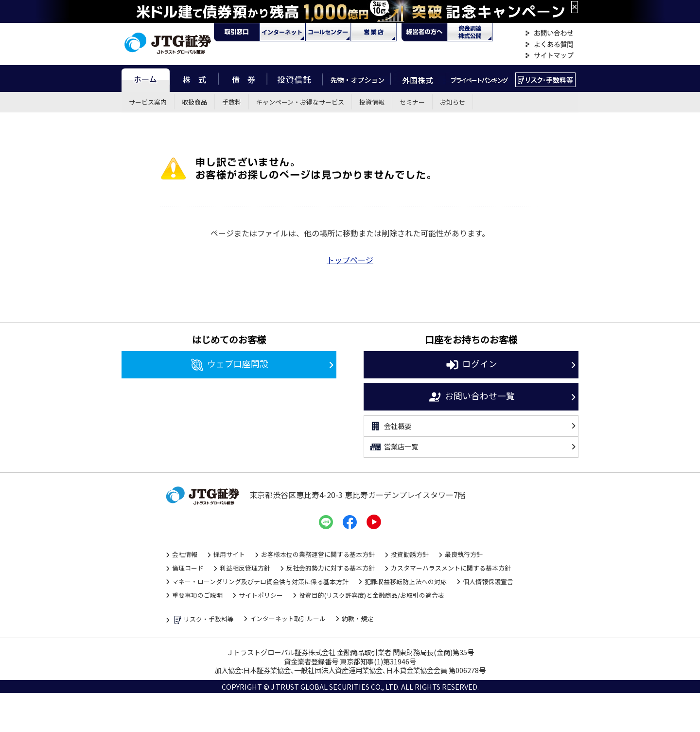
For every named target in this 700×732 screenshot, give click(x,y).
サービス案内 (148, 102)
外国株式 (418, 79)
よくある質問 (549, 45)
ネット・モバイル (282, 32)
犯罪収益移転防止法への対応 (406, 581)
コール (328, 32)
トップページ (350, 260)
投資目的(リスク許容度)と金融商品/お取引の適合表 (372, 595)
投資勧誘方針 (410, 554)
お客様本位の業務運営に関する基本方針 (318, 554)
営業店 (374, 32)
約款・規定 (358, 618)
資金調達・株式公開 (470, 32)
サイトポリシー (261, 595)
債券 (243, 79)
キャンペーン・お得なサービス (300, 102)
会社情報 (185, 554)
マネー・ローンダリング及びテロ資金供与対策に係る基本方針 (260, 581)
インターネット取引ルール (288, 618)
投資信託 (295, 79)
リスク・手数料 (546, 79)
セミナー (412, 102)
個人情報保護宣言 (488, 581)
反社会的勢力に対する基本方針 (331, 568)
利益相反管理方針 (245, 568)
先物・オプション (357, 79)
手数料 (232, 102)
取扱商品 (194, 102)
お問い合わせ (549, 33)
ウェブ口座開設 (229, 365)
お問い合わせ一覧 (471, 397)
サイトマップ (549, 56)
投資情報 (372, 102)
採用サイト (229, 554)
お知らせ (453, 102)
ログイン (471, 365)
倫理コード (188, 568)
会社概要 (390, 426)
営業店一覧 (394, 447)
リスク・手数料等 (203, 620)
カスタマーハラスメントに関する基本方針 (451, 568)
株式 (194, 79)
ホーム (146, 79)
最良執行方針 (464, 554)
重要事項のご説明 (197, 595)
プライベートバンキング (480, 79)
